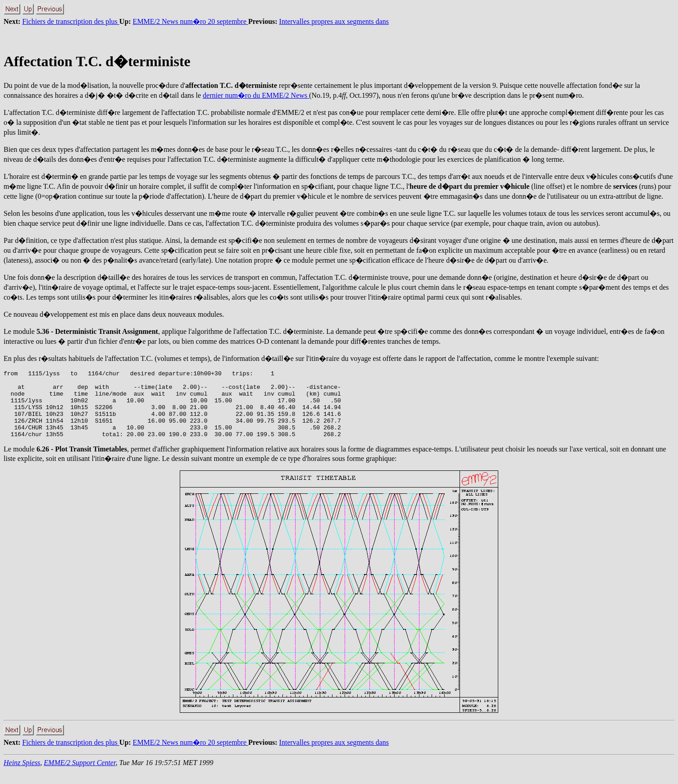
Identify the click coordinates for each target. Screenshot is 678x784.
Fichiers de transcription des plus (71, 21)
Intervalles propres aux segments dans (334, 21)
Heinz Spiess (22, 776)
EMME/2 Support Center (80, 776)
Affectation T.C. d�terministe (97, 61)
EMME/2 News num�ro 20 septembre (191, 21)
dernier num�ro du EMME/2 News (256, 95)
